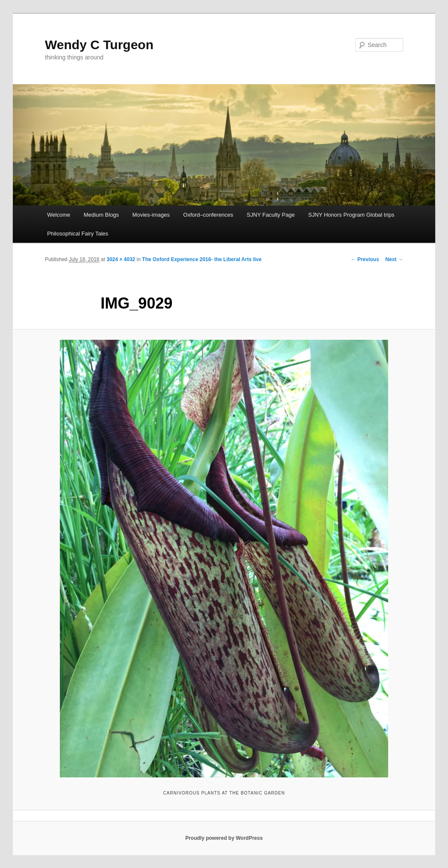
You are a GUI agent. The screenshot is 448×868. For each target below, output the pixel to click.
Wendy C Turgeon (99, 45)
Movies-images (151, 215)
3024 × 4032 (121, 259)
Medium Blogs (101, 215)
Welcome (59, 215)
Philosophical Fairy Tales (78, 234)
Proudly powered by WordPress (224, 838)
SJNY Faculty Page (271, 215)
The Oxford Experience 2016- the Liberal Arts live (202, 259)
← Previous (365, 259)
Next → (394, 259)
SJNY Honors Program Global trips (351, 215)
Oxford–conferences (208, 215)
